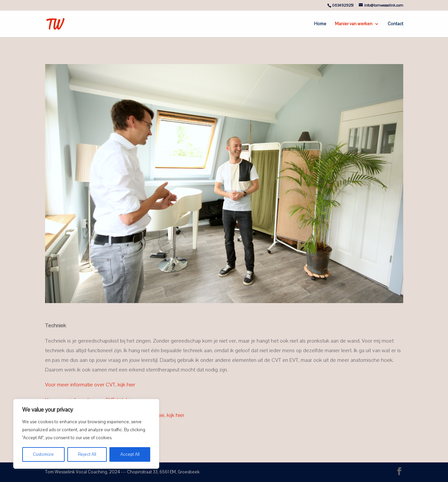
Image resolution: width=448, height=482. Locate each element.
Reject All (87, 454)
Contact (395, 24)
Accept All (130, 454)
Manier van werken (354, 24)
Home (320, 24)
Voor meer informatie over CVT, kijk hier (90, 385)
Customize (43, 454)
